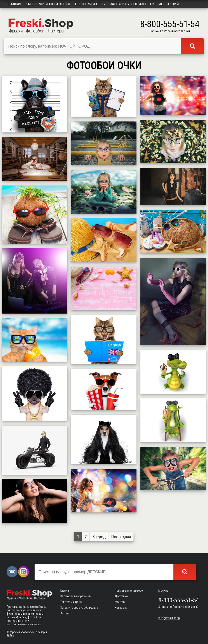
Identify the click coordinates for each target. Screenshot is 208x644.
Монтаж (120, 602)
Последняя (121, 537)
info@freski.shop (169, 618)
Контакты (121, 608)
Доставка (121, 596)
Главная (14, 4)
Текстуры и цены (90, 4)
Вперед (99, 537)
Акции (173, 4)
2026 (10, 636)
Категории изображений (48, 4)
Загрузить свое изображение (136, 4)
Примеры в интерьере (129, 590)
